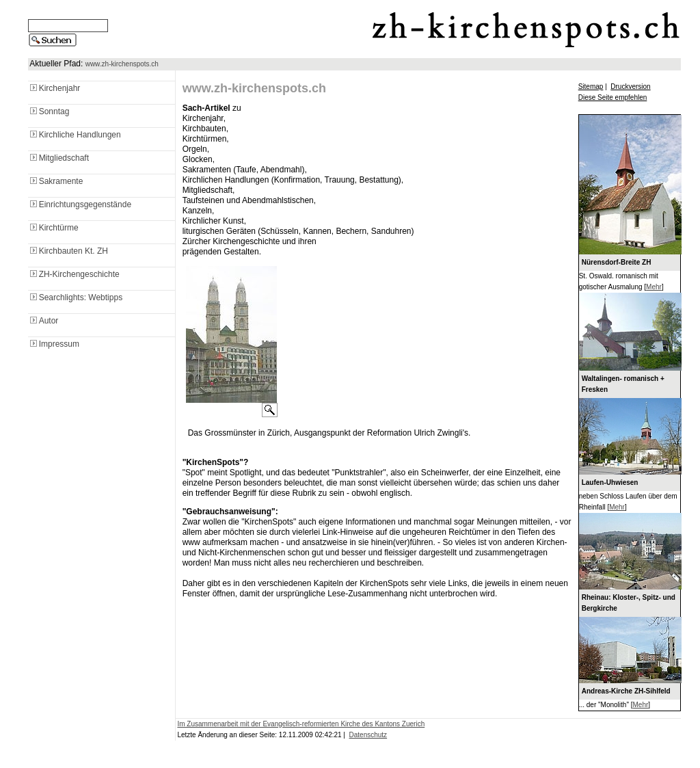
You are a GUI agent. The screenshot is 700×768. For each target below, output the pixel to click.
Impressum (54, 344)
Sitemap (591, 87)
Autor (43, 321)
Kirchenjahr (54, 88)
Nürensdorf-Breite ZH (617, 262)
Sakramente (56, 181)
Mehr (654, 287)
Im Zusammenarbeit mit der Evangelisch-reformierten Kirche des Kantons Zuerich (301, 724)
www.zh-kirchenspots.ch (122, 64)
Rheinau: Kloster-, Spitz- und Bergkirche (629, 603)
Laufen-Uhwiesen (610, 482)
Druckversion (630, 87)
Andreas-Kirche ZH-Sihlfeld (626, 691)
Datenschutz (368, 735)
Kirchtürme (53, 228)
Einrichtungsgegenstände (80, 204)
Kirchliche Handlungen (75, 135)
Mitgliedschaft (58, 158)
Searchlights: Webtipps (76, 297)
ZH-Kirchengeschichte (74, 274)
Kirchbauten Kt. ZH (68, 251)
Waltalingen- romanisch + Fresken (623, 384)
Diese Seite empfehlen (613, 97)
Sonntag (49, 111)
